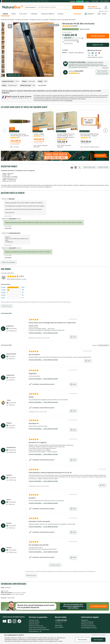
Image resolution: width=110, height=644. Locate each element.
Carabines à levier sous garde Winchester (63, 20)
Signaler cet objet (103, 167)
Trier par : (95, 345)
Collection (34, 14)
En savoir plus (68, 101)
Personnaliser (83, 640)
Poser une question (102, 71)
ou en (73, 38)
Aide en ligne (95, 1)
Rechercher (78, 7)
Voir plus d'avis (55, 565)
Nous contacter (104, 1)
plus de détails (42, 85)
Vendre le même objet (89, 167)
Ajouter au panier (98, 36)
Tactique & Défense (48, 14)
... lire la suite (7, 228)
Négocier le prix (98, 45)
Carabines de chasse (22, 20)
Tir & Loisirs (23, 14)
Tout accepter (98, 640)
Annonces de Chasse (7, 20)
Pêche (14, 14)
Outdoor (61, 14)
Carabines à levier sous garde (39, 20)
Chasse (5, 14)
